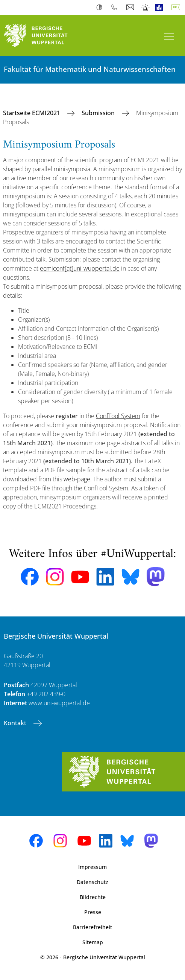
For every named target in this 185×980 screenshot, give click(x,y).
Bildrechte (93, 897)
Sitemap (93, 942)
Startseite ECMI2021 (32, 113)
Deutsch (177, 8)
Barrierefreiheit (92, 927)
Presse (93, 912)
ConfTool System (118, 416)
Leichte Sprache (161, 8)
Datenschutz (92, 882)
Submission (99, 113)
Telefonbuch (116, 8)
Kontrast (101, 8)
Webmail (131, 8)
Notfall (146, 8)
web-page (77, 479)
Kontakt (16, 723)
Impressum (92, 867)
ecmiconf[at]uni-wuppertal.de (80, 268)
